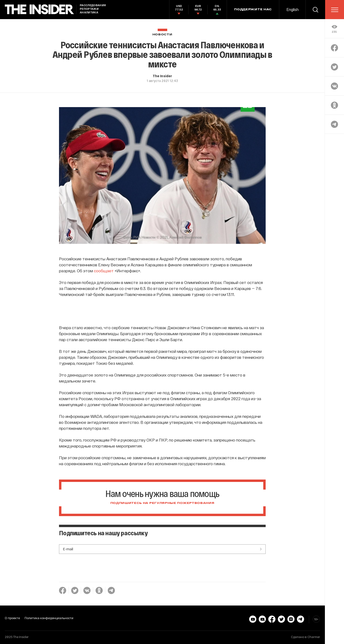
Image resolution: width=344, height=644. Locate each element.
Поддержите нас (253, 10)
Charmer (314, 637)
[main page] (39, 9)
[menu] (335, 10)
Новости (162, 35)
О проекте (12, 618)
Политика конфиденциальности (49, 618)
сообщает (104, 271)
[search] (315, 10)
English (293, 9)
